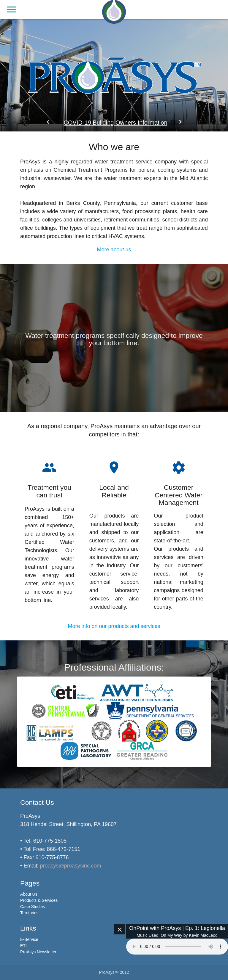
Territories (29, 913)
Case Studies (33, 907)
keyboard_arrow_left (48, 122)
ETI (23, 946)
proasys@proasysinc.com (70, 866)
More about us (114, 250)
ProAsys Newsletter (38, 952)
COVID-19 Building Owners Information (115, 123)
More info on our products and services (114, 626)
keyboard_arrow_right (180, 122)
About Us (29, 894)
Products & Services (39, 900)
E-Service (29, 939)
